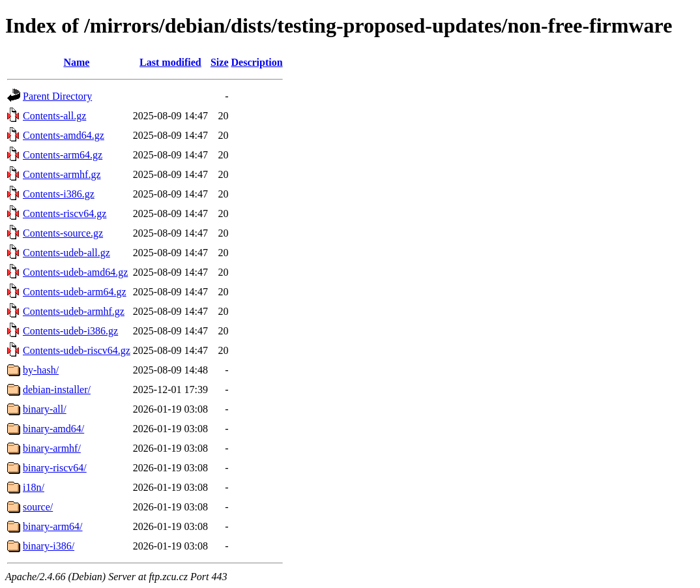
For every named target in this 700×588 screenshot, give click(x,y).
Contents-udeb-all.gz (66, 253)
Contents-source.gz (63, 233)
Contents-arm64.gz (63, 155)
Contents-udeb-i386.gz (70, 331)
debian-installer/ (57, 390)
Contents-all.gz (54, 116)
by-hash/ (41, 370)
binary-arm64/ (53, 526)
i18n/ (34, 487)
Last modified (170, 62)
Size (220, 62)
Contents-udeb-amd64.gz (75, 272)
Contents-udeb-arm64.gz (75, 292)
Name (76, 62)
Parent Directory (57, 96)
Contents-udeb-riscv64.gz (77, 350)
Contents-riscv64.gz (65, 213)
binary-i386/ (49, 546)
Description (257, 62)
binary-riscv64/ (55, 468)
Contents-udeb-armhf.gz (74, 311)
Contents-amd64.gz (64, 135)
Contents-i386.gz (59, 194)
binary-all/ (45, 409)
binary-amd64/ (53, 429)
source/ (38, 507)
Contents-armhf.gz (62, 174)
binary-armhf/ (52, 448)
